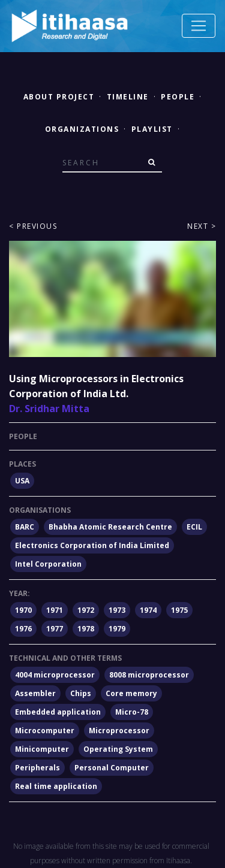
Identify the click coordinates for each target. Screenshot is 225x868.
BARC (25, 527)
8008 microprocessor (149, 675)
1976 (23, 629)
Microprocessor (119, 731)
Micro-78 (132, 712)
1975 (179, 610)
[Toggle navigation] (199, 26)
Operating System (118, 749)
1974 (148, 610)
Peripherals (37, 768)
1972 (86, 610)
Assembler (35, 693)
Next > (202, 226)
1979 (117, 629)
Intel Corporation (48, 564)
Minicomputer (42, 749)
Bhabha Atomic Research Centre (110, 527)
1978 (86, 629)
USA (22, 481)
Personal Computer (112, 768)
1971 (55, 610)
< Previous (33, 226)
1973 (117, 610)
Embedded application (58, 712)
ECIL (194, 527)
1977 (55, 629)
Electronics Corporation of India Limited (92, 545)
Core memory (131, 693)
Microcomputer (45, 731)
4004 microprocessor (55, 675)
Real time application (56, 786)
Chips (81, 693)
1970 (23, 610)
